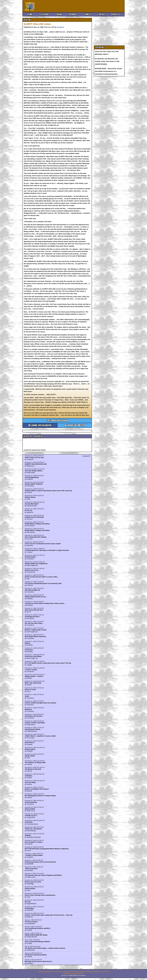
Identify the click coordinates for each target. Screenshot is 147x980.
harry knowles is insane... (34, 842)
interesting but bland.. (33, 729)
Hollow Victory (30, 497)
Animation (79, 972)
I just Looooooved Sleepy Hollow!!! (38, 941)
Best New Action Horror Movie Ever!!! (38, 961)
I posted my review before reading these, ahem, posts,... (45, 603)
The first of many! (31, 922)
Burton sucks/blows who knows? (37, 789)
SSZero (28, 643)
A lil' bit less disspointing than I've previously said (43, 583)
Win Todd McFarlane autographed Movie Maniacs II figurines (47, 849)
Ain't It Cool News (40, 6)
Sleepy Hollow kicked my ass (35, 597)
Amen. (27, 696)
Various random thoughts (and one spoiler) (40, 703)
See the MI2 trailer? (32, 504)
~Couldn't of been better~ (34, 855)
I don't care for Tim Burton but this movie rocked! (43, 544)
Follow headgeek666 (57, 421)
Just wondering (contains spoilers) (37, 928)
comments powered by (35, 450)
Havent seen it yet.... (32, 570)
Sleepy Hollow (30, 749)
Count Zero (29, 650)
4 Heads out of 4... (31, 815)
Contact (101, 14)
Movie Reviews (71, 972)
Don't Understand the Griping (35, 537)
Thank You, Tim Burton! (33, 829)
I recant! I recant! (31, 670)
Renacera (28, 709)
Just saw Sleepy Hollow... (34, 471)
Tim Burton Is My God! (33, 769)
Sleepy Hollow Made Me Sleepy (36, 935)
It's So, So (28, 510)
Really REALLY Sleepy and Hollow (37, 524)
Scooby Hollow (30, 557)
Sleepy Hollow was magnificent (36, 564)
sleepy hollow (30, 756)
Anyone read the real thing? (35, 723)
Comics (87, 14)
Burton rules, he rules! (33, 882)
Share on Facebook (40, 425)
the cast (28, 902)
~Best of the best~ (31, 869)
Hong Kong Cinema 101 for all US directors (40, 862)
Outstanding (29, 908)
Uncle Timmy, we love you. (35, 457)
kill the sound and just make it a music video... (42, 577)
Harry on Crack (30, 689)
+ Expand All (86, 456)
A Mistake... (29, 776)
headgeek (60, 27)
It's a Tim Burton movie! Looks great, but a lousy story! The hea (48, 663)
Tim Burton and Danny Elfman (36, 955)
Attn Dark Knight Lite (32, 590)
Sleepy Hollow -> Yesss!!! (34, 676)
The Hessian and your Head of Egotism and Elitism (43, 875)
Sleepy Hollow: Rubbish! (34, 484)
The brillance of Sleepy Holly (35, 762)
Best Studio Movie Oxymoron (35, 636)
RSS (65, 974)
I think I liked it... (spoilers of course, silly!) (40, 736)
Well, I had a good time (33, 683)
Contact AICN (80, 974)
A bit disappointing (32, 477)
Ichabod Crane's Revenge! (34, 517)
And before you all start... (34, 716)
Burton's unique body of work (36, 630)
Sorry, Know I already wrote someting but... (40, 895)
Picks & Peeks (62, 972)
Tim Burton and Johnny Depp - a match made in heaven (45, 948)
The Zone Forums (104, 972)
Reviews (73, 14)
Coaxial (58, 14)
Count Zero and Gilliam (33, 656)
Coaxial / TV (53, 972)
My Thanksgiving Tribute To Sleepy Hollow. (40, 796)
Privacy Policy (71, 974)
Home (30, 14)
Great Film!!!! (30, 743)
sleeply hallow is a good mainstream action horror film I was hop (48, 491)
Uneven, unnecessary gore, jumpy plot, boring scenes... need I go (49, 915)
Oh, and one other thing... (34, 623)
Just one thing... (31, 782)
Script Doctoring (31, 802)
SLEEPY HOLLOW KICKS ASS (36, 464)
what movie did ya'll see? (34, 610)
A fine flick (29, 822)
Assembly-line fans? (32, 617)
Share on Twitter (75, 425)
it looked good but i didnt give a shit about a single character (47, 550)
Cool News (44, 14)
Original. (28, 835)
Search (116, 14)
